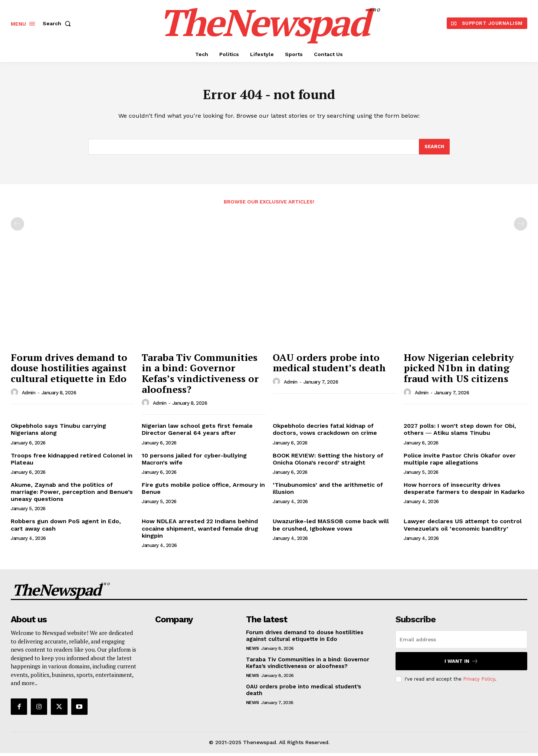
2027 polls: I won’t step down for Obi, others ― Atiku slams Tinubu (460, 432)
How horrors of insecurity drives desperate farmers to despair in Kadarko (464, 491)
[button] (58, 23)
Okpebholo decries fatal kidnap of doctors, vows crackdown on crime (325, 432)
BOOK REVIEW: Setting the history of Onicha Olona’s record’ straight (328, 462)
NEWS (252, 651)
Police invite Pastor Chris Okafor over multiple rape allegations (460, 462)
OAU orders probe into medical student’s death (329, 366)
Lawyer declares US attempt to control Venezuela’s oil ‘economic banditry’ (463, 528)
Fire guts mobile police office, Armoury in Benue (203, 491)
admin (29, 396)
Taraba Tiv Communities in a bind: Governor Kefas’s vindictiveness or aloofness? (200, 376)
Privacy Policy (479, 682)
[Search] (434, 149)
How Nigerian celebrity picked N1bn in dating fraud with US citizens (459, 371)
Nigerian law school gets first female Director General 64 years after (197, 432)
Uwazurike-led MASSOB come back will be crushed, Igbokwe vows (331, 528)
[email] (461, 642)
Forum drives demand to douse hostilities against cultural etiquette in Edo (69, 371)
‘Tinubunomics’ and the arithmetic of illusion (328, 491)
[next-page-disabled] (521, 227)
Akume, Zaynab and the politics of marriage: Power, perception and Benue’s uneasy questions (72, 495)
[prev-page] (17, 227)
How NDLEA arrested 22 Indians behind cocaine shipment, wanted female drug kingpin (200, 531)
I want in (461, 664)
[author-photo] (16, 395)
